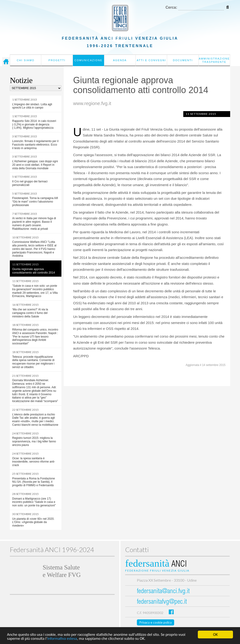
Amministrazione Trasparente (214, 60)
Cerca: (171, 7)
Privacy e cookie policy (156, 622)
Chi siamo (25, 60)
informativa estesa (62, 639)
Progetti (57, 60)
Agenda (120, 60)
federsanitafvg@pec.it (162, 602)
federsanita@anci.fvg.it (163, 592)
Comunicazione (88, 60)
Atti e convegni (151, 60)
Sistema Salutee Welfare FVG (62, 571)
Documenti (183, 60)
